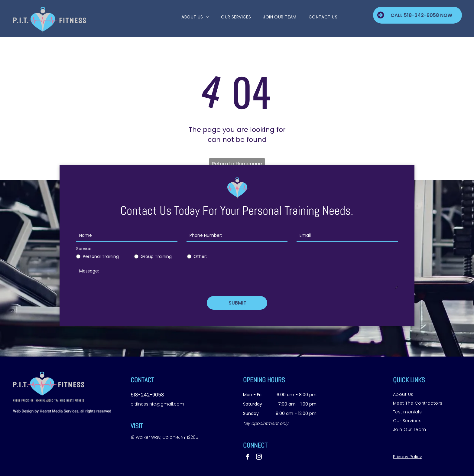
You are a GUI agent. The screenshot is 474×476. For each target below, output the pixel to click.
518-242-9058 (147, 395)
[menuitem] (189, 17)
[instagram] (259, 458)
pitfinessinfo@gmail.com (157, 404)
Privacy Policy (407, 457)
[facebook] (247, 458)
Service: (84, 249)
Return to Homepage (237, 164)
